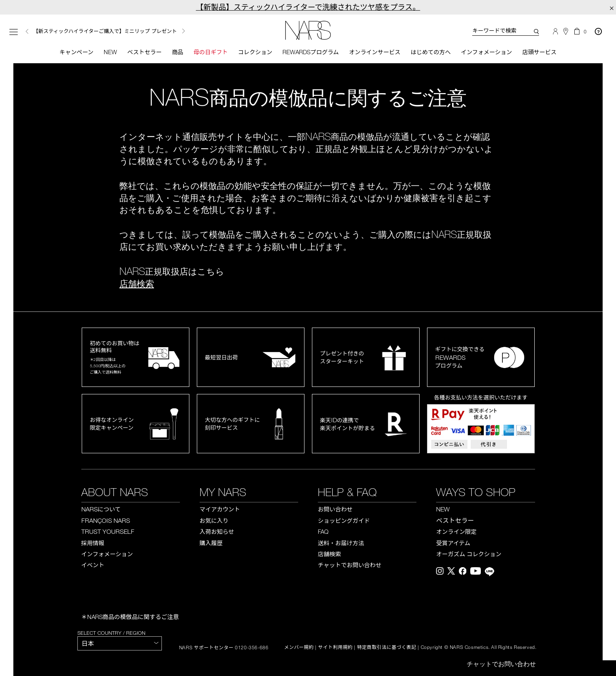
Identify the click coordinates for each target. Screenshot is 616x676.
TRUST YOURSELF (108, 532)
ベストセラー (141, 52)
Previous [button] (27, 32)
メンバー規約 (299, 648)
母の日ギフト (208, 52)
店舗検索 (137, 284)
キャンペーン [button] (71, 52)
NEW (443, 510)
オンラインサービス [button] (375, 52)
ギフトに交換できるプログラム (460, 358)
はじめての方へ (433, 52)
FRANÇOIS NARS (106, 521)
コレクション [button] (254, 52)
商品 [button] (174, 52)
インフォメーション (490, 52)
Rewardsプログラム (310, 52)
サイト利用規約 (335, 648)
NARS (101, 509)
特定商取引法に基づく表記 (387, 648)
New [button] (106, 52)
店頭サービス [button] (544, 52)
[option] (118, 32)
